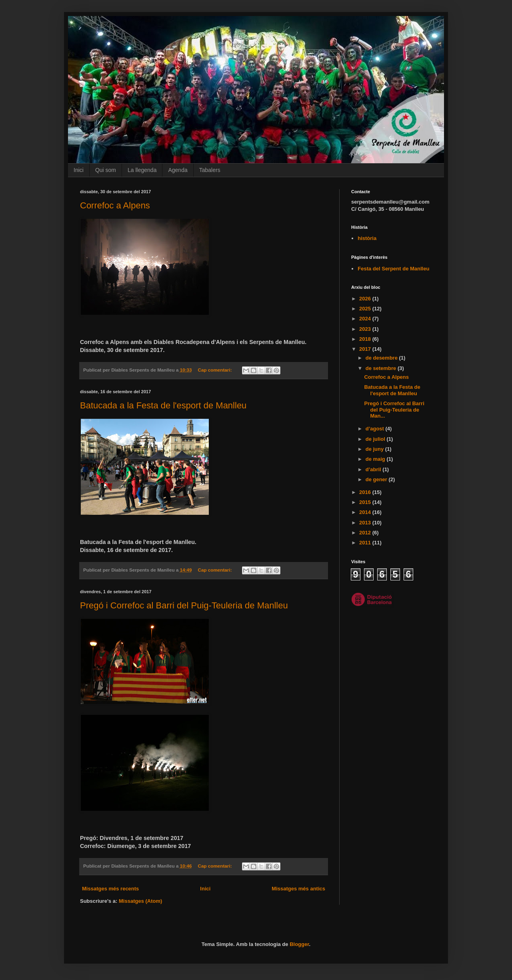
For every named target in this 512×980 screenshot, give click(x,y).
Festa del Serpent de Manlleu (393, 269)
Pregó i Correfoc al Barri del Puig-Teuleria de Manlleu (184, 605)
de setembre (382, 368)
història (367, 238)
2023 (366, 329)
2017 (366, 349)
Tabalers (210, 170)
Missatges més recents (110, 889)
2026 (366, 299)
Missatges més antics (298, 889)
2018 (366, 339)
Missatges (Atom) (140, 901)
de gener (377, 479)
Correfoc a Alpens (115, 205)
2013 (366, 523)
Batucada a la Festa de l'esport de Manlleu (163, 405)
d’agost (376, 429)
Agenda (178, 170)
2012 (366, 533)
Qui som (106, 170)
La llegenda (142, 170)
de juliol (376, 439)
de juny (375, 449)
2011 (366, 543)
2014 (366, 512)
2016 (366, 492)
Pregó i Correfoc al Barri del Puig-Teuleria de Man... (394, 410)
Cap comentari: (215, 370)
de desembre (382, 358)
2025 (366, 309)
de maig (376, 459)
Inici (79, 170)
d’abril (374, 469)
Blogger (299, 944)
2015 (366, 502)
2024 (366, 319)
